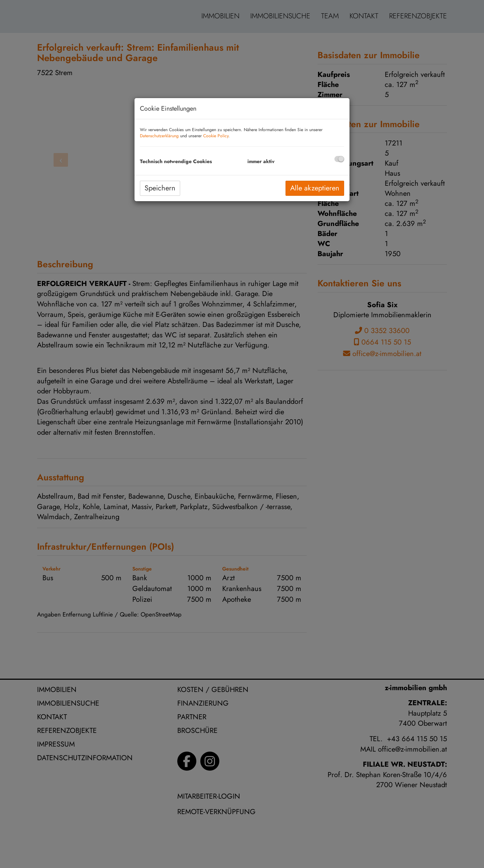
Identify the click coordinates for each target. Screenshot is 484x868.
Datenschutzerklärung (159, 136)
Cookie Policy (216, 136)
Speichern (160, 188)
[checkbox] (339, 159)
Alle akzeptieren (315, 188)
